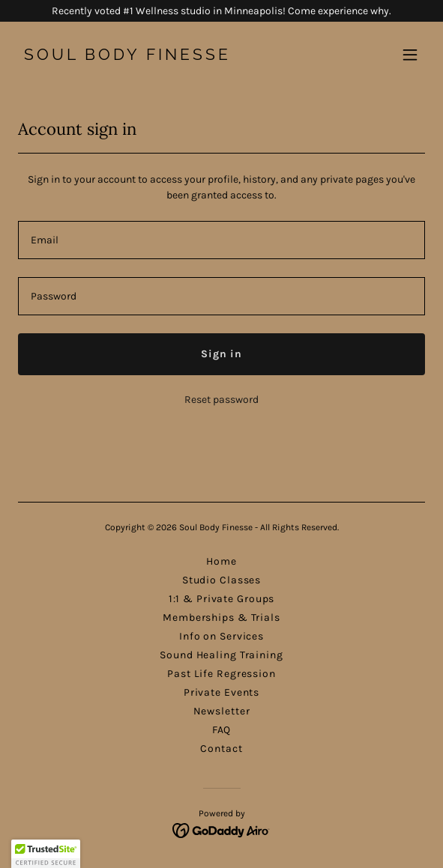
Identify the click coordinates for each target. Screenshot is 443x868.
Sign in (221, 354)
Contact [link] (221, 749)
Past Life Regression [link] (221, 674)
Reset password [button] (221, 400)
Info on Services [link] (221, 636)
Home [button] (221, 561)
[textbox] (221, 240)
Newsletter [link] (222, 711)
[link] (160, 57)
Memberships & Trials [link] (221, 617)
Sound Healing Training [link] (221, 655)
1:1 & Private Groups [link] (222, 599)
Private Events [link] (221, 692)
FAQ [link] (222, 730)
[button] (410, 55)
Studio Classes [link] (221, 580)
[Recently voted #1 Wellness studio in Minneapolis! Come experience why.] (221, 11)
